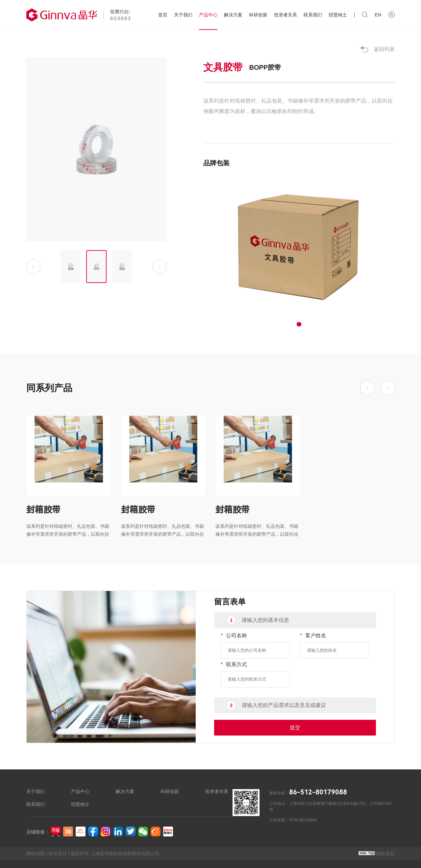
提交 (295, 727)
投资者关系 (285, 15)
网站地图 (36, 854)
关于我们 (183, 15)
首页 (163, 15)
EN (378, 15)
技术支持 (58, 854)
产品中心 (208, 15)
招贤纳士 (338, 15)
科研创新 (258, 15)
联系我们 (313, 15)
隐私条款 (377, 854)
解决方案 (233, 15)
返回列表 (377, 49)
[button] (33, 267)
